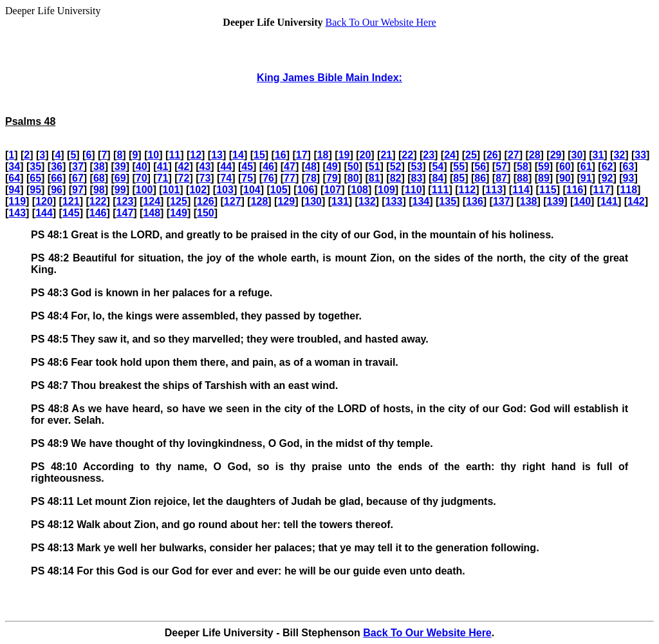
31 (599, 155)
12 (196, 155)
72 (184, 178)
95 (35, 190)
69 (120, 178)
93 (629, 178)
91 (586, 178)
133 (394, 201)
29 (556, 155)
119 (17, 201)
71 (163, 178)
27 (514, 155)
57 (501, 166)
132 (367, 201)
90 (565, 178)
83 (417, 178)
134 (421, 201)
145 (71, 213)
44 (226, 166)
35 (35, 166)
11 (174, 155)
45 (247, 166)
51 (375, 166)
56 (480, 166)
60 (565, 166)
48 (311, 166)
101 (172, 190)
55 (459, 166)
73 (205, 178)
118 (628, 190)
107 (332, 190)
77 (290, 178)
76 (268, 178)
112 (468, 190)
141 (609, 201)
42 (184, 166)
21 (386, 155)
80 (353, 178)
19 (344, 155)
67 (78, 178)
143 (17, 213)
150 (206, 213)
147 (125, 213)
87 (501, 178)
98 (99, 190)
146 (98, 213)
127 (233, 201)
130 (313, 201)
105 (279, 190)
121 (71, 201)
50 (353, 166)
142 (636, 201)
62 (608, 166)
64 (14, 178)
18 (323, 155)
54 (438, 166)
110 (413, 190)
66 (57, 178)
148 (152, 213)
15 (259, 155)
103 (225, 190)
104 (252, 190)
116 (575, 190)
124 (152, 201)
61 (586, 166)
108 (359, 190)
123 (125, 201)
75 (247, 178)
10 (153, 155)
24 (450, 155)
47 (290, 166)
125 (179, 201)
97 (78, 190)
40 (142, 166)
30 (577, 155)
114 (521, 190)
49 (332, 166)
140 (582, 201)
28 (535, 155)
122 (98, 201)
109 (386, 190)
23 (429, 155)
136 (475, 201)
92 (608, 178)
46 (268, 166)
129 (286, 201)
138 (529, 201)
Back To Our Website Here (381, 22)
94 (14, 190)
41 (163, 166)
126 (206, 201)
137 (502, 201)
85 (459, 178)
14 (238, 155)
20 (366, 155)
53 (417, 166)
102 (198, 190)
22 (407, 155)
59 (544, 166)
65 (35, 178)
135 (448, 201)
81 (375, 178)
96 (57, 190)
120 (44, 201)
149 (179, 213)
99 (120, 190)
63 (629, 166)
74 (226, 178)
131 (340, 201)
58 (523, 166)
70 (142, 178)
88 (523, 178)
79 (332, 178)
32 (619, 155)
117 (602, 190)
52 (396, 166)
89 (544, 178)
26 (492, 155)
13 (217, 155)
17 (302, 155)
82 (396, 178)
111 (441, 190)
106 (306, 190)
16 (281, 155)
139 (556, 201)
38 (99, 166)
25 (471, 155)
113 (494, 190)
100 (144, 190)
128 (260, 201)
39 (120, 166)
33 (640, 155)
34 (14, 166)
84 (438, 178)
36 (57, 166)
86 (480, 178)
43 (205, 166)
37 (78, 166)
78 (311, 178)
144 (44, 213)
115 (548, 190)
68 (99, 178)
